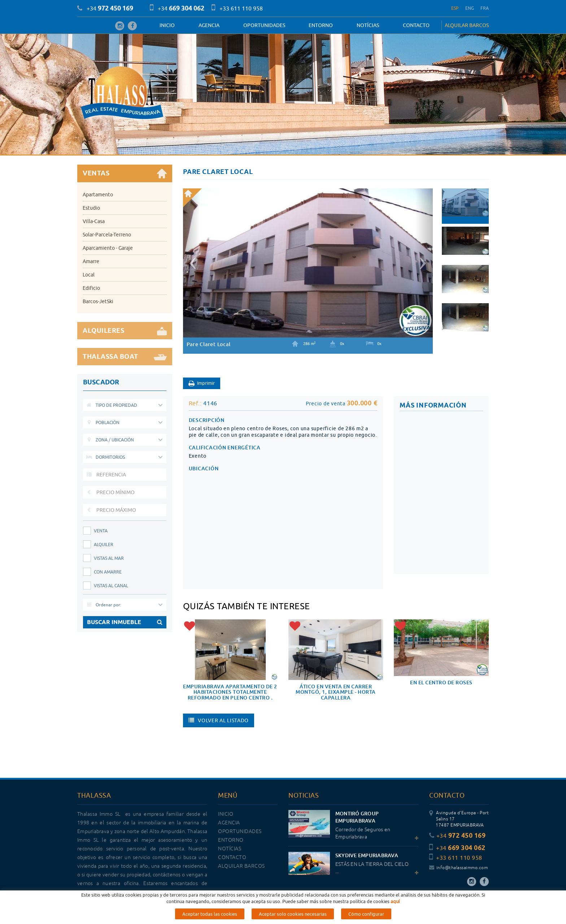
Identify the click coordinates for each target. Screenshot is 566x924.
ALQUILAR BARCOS (467, 25)
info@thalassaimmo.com (458, 868)
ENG (470, 8)
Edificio (91, 288)
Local (89, 275)
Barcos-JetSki (98, 301)
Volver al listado (219, 720)
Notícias (368, 25)
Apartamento (98, 195)
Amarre (91, 261)
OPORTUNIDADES (264, 25)
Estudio (91, 208)
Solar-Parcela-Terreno (107, 235)
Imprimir (202, 383)
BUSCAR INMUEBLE (125, 622)
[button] (192, 260)
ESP (455, 8)
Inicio (167, 25)
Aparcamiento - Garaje (108, 248)
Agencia (209, 25)
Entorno (321, 25)
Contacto (416, 25)
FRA (485, 8)
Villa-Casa (94, 221)
